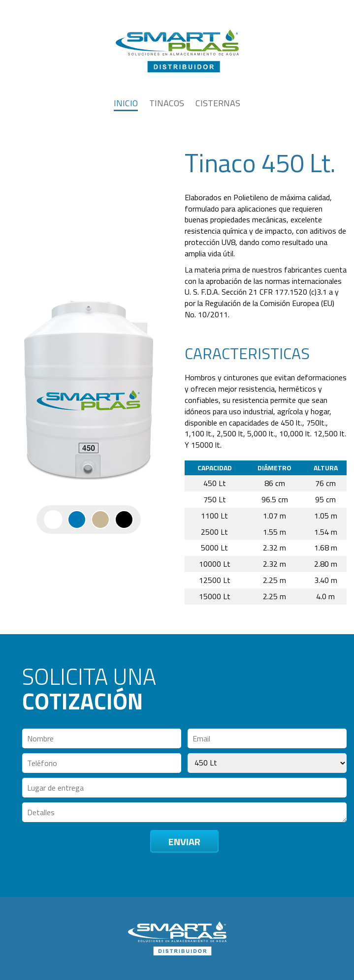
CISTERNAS (218, 103)
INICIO (126, 103)
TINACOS (167, 103)
